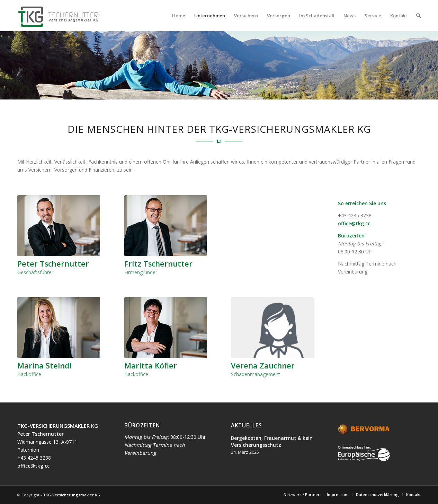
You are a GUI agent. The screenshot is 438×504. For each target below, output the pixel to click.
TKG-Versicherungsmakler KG (71, 495)
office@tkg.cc (354, 223)
